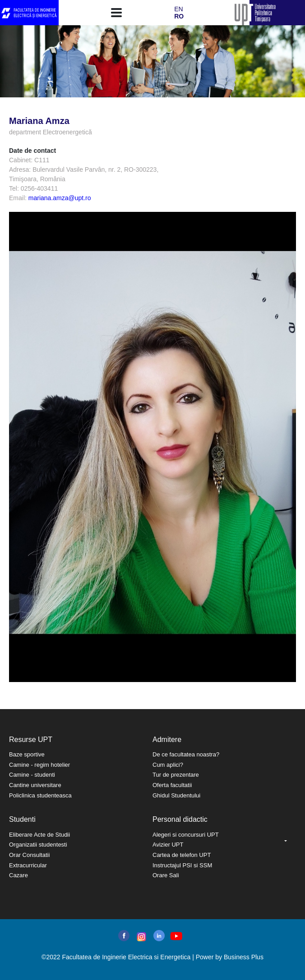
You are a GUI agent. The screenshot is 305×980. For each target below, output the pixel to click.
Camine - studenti (32, 775)
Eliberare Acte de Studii (39, 835)
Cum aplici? (168, 765)
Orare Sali (166, 875)
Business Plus (244, 957)
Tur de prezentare (176, 775)
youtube (176, 936)
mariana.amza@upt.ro (60, 198)
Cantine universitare (35, 785)
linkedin (159, 936)
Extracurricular (28, 865)
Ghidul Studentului (176, 795)
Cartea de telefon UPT (182, 855)
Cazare (18, 875)
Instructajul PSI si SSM (182, 865)
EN (178, 9)
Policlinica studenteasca (40, 795)
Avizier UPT (168, 845)
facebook (124, 936)
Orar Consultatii (29, 855)
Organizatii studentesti (38, 845)
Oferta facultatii (172, 785)
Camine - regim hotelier (39, 765)
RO (179, 16)
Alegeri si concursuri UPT (186, 835)
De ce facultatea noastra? (186, 754)
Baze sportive (27, 754)
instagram (141, 937)
